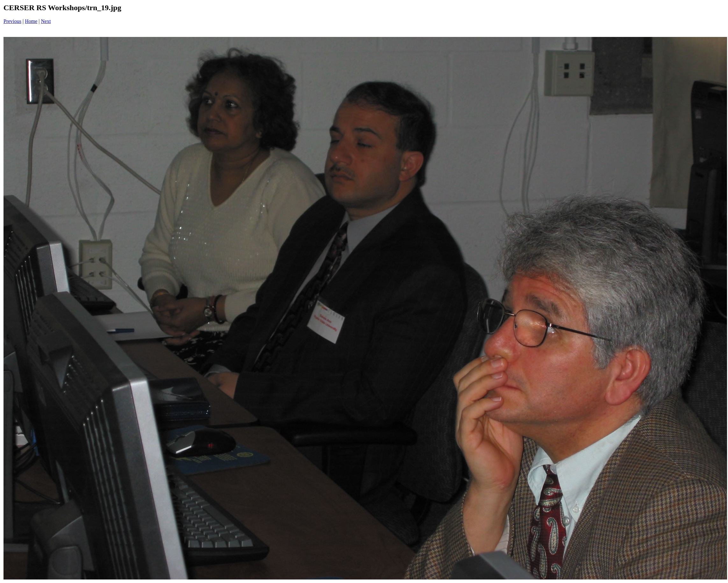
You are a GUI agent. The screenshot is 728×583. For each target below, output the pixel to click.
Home (31, 21)
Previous (12, 21)
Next (46, 21)
